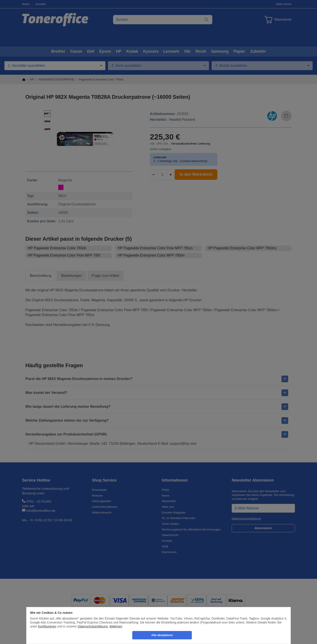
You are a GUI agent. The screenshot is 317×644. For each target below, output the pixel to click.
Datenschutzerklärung (93, 626)
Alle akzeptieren (162, 635)
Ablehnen (116, 626)
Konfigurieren (47, 626)
